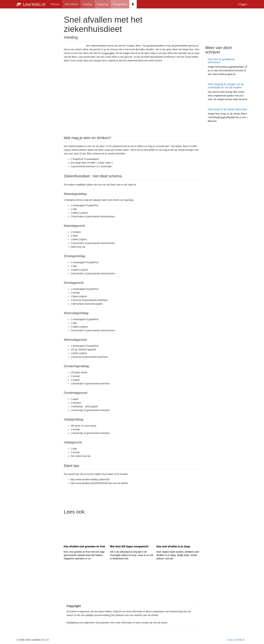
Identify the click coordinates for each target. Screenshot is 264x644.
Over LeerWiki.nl (236, 640)
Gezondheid (71, 4)
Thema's (55, 4)
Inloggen (243, 4)
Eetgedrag (103, 4)
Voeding (87, 4)
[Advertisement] (132, 99)
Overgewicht (120, 4)
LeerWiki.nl (31, 4)
